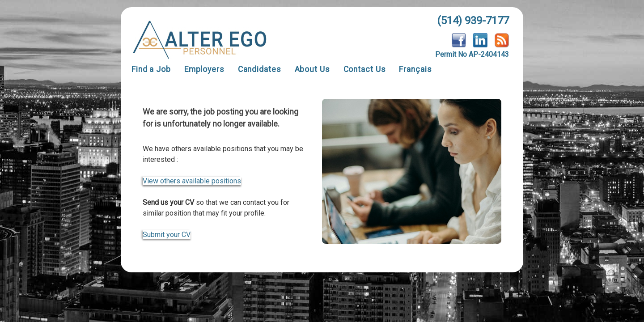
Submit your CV (167, 235)
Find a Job (151, 69)
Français (415, 69)
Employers (204, 69)
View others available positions (192, 181)
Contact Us (365, 69)
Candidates (260, 69)
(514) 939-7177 (473, 21)
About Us (312, 69)
